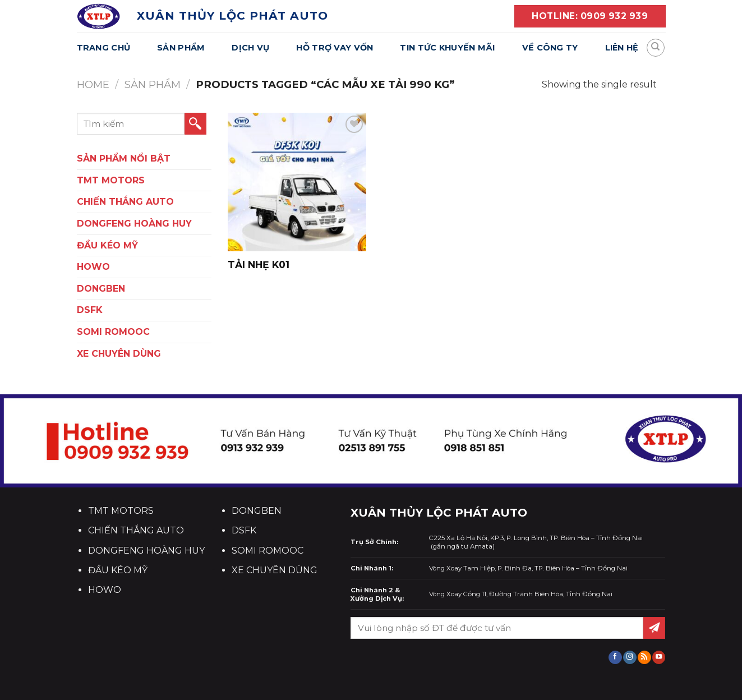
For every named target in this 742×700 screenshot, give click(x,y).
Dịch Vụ (250, 48)
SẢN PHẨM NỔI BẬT (124, 158)
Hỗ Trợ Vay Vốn (335, 48)
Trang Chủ (104, 48)
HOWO (93, 267)
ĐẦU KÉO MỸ (107, 245)
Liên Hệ (622, 48)
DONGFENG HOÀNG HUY (134, 224)
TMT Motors (111, 180)
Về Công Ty (550, 48)
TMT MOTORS (121, 511)
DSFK (90, 310)
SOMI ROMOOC (113, 332)
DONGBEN (101, 289)
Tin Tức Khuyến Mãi (447, 48)
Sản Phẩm (181, 48)
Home (93, 84)
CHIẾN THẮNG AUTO (125, 202)
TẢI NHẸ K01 (259, 264)
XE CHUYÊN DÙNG (119, 354)
